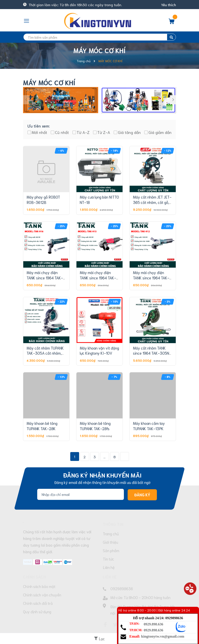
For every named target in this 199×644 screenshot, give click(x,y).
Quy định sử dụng (37, 611)
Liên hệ (109, 567)
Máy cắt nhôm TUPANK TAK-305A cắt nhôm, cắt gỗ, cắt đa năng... (45, 353)
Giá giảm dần (160, 132)
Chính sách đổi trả (38, 603)
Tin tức (108, 559)
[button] (173, 100)
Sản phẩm (111, 550)
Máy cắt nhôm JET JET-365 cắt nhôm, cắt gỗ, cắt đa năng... (152, 202)
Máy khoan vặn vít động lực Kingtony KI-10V (99, 350)
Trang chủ (111, 534)
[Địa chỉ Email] (81, 494)
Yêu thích (169, 5)
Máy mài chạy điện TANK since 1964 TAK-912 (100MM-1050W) (151, 278)
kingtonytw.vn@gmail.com (163, 636)
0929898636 (122, 588)
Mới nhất (39, 132)
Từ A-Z (83, 132)
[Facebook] (105, 625)
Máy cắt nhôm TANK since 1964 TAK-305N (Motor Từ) (151, 353)
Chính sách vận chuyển (42, 595)
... (104, 457)
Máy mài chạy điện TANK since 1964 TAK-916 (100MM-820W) (45, 278)
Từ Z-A (104, 132)
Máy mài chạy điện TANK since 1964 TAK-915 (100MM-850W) (98, 278)
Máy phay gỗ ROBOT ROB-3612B (43, 199)
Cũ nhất (62, 132)
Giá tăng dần (129, 132)
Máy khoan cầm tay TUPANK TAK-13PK (149, 426)
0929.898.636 (154, 624)
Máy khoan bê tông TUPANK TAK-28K (42, 426)
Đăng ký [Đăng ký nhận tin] (142, 495)
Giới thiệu (110, 542)
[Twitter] (115, 625)
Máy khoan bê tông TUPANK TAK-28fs (95, 426)
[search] (99, 37)
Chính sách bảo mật (39, 586)
